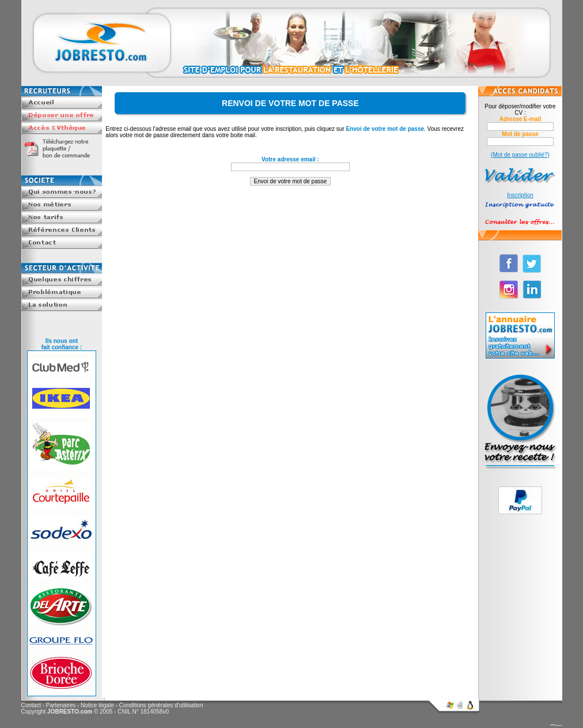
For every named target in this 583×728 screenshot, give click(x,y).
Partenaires (61, 705)
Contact (31, 705)
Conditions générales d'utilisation (161, 705)
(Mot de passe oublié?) (520, 155)
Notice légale (97, 705)
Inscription (520, 195)
